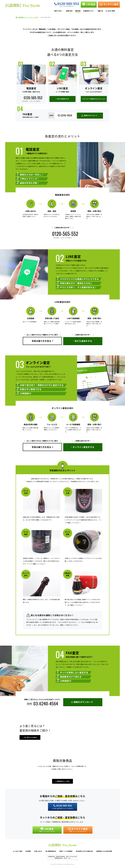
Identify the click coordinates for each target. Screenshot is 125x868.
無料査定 (78, 11)
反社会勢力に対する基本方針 (84, 851)
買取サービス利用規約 (66, 851)
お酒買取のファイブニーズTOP (28, 17)
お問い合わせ (38, 851)
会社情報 (28, 851)
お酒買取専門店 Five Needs (23, 6)
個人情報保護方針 (51, 851)
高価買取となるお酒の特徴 (104, 851)
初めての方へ (58, 11)
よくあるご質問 (110, 11)
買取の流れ (69, 11)
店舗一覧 (100, 11)
